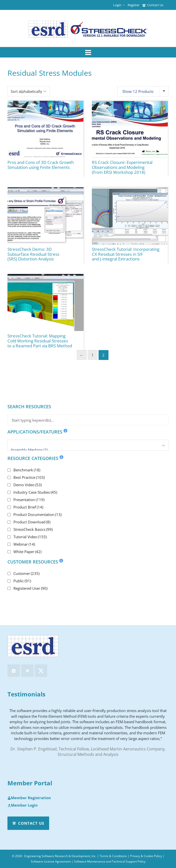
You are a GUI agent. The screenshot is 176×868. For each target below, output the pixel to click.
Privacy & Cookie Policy (146, 856)
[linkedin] (14, 671)
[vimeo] (27, 671)
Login (119, 5)
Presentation (29, 500)
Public (22, 581)
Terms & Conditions (113, 856)
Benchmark (27, 470)
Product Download (32, 522)
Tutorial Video (30, 537)
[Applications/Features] (88, 445)
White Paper (27, 552)
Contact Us (153, 5)
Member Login (23, 805)
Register (134, 5)
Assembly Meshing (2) (88, 450)
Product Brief (28, 507)
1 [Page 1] (92, 355)
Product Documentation (37, 514)
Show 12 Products (138, 91)
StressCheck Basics (33, 529)
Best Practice (29, 477)
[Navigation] (88, 52)
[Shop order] (29, 91)
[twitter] (41, 671)
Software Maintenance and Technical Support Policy (110, 861)
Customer (26, 573)
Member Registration (29, 798)
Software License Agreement (51, 861)
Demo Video (28, 485)
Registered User (30, 588)
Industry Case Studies (35, 492)
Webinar (24, 544)
